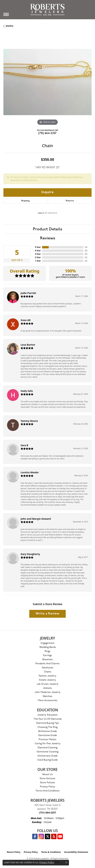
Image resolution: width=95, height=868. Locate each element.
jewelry (10, 26)
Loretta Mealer (30, 472)
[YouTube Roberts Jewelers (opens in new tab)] (60, 836)
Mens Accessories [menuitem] (48, 700)
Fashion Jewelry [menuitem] (47, 676)
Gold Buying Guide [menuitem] (48, 760)
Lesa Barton (28, 345)
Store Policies (47, 783)
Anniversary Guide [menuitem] (47, 756)
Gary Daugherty (30, 554)
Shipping (25, 201)
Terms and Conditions (47, 791)
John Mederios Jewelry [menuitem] (47, 692)
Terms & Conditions (51, 852)
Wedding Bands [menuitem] (48, 647)
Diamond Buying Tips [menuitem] (48, 723)
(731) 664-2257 (47, 133)
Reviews (48, 238)
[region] (47, 82)
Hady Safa (27, 391)
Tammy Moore (29, 421)
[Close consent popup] (66, 863)
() (86, 247)
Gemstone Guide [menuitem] (47, 735)
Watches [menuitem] (47, 696)
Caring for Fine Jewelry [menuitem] (48, 744)
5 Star (38, 247)
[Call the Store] (47, 813)
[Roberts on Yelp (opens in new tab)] (54, 836)
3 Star (38, 254)
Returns (70, 201)
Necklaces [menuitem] (48, 668)
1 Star (38, 261)
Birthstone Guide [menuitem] (48, 731)
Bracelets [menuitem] (48, 660)
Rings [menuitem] (47, 651)
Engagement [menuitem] (47, 643)
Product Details (47, 229)
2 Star (38, 257)
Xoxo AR (26, 320)
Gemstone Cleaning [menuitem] (47, 752)
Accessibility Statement (76, 852)
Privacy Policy (48, 787)
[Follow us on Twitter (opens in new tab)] (47, 836)
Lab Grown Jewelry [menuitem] (48, 684)
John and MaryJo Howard (36, 519)
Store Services (47, 779)
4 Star (38, 251)
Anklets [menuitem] (47, 688)
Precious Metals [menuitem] (47, 740)
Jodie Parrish (28, 293)
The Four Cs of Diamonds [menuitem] (48, 719)
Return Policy (14, 852)
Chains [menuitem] (48, 672)
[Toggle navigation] (6, 14)
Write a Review (47, 614)
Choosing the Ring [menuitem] (47, 727)
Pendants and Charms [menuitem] (47, 664)
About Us (47, 774)
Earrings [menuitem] (47, 655)
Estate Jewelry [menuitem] (48, 680)
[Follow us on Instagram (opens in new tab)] (41, 836)
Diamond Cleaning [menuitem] (47, 748)
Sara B (24, 445)
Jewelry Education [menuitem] (47, 715)
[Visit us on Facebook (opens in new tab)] (35, 836)
